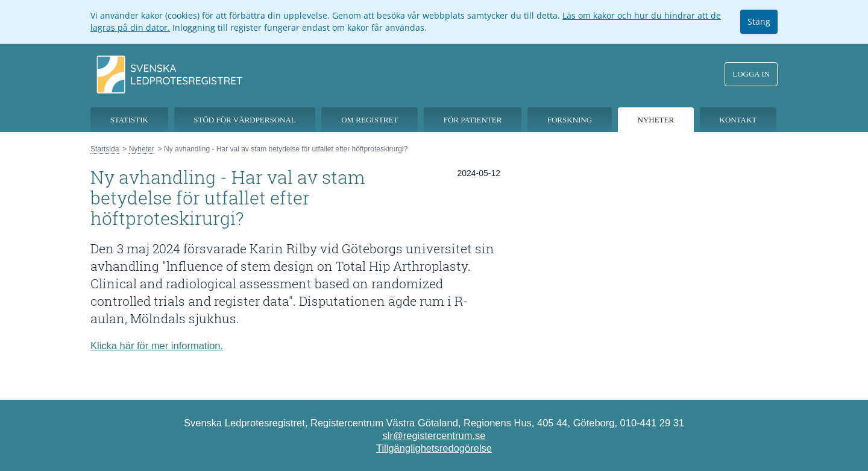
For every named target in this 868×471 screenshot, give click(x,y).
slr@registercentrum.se (434, 435)
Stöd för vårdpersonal (245, 120)
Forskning (570, 120)
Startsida (105, 149)
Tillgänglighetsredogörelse (434, 448)
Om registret (370, 120)
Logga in (751, 74)
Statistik (129, 120)
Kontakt (738, 120)
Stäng (759, 21)
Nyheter (656, 120)
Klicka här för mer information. (157, 346)
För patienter (473, 120)
